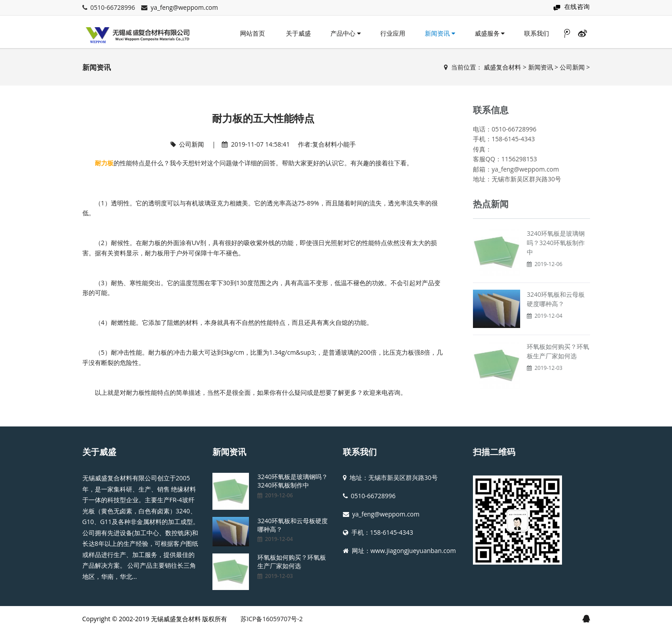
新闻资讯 (440, 33)
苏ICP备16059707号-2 (272, 619)
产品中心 (346, 33)
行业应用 (393, 33)
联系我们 (537, 33)
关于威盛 (298, 33)
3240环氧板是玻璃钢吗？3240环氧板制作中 (556, 243)
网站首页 (253, 33)
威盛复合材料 (502, 67)
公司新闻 (572, 67)
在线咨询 (577, 6)
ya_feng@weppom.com (184, 7)
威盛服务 (490, 33)
